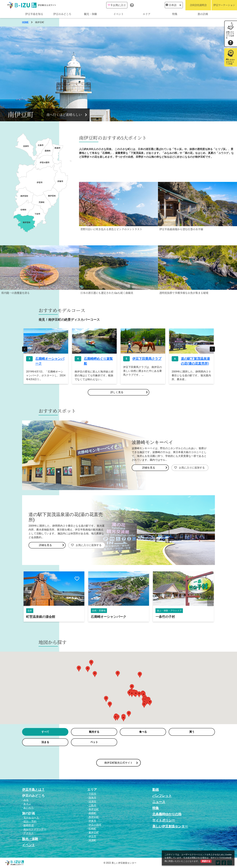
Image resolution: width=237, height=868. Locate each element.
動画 (156, 790)
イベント (118, 14)
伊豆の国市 (95, 825)
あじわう (29, 808)
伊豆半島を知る (34, 14)
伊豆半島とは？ (33, 790)
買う (192, 732)
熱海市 (92, 798)
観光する (94, 732)
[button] (25, 349)
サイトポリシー (164, 820)
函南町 (92, 813)
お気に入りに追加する (190, 468)
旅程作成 (29, 825)
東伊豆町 (94, 832)
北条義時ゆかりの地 (167, 814)
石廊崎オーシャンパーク (98, 361)
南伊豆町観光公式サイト (121, 763)
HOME (25, 22)
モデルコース (31, 818)
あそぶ (27, 804)
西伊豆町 (94, 817)
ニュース (159, 802)
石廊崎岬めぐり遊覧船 (147, 361)
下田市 (92, 794)
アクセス (29, 833)
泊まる (45, 742)
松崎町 (92, 829)
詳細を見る (155, 468)
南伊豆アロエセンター (42, 617)
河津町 (92, 840)
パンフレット (162, 796)
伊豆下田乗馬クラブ (195, 359)
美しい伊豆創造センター (170, 826)
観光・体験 (90, 14)
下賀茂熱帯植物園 (48, 359)
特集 (175, 14)
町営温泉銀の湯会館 (105, 617)
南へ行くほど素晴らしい (67, 115)
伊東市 (92, 821)
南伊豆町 (94, 809)
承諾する (206, 861)
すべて (45, 732)
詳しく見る (129, 392)
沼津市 (92, 802)
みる (26, 800)
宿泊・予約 (30, 822)
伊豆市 (92, 836)
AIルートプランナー (35, 829)
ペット (94, 742)
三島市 (92, 805)
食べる (143, 732)
